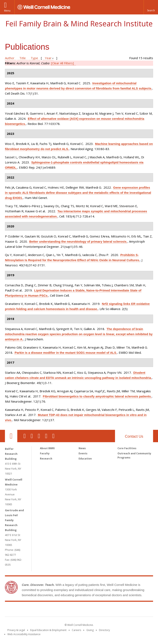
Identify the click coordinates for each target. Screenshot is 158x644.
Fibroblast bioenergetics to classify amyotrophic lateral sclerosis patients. (97, 396)
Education (85, 459)
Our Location (11, 436)
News (82, 448)
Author (10, 58)
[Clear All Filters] (62, 63)
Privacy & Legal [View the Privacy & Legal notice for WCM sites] (16, 630)
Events (83, 453)
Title (23, 58)
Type (34, 58)
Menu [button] (7, 11)
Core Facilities (127, 448)
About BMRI (47, 448)
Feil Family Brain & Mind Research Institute (79, 24)
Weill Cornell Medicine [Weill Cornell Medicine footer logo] (49, 610)
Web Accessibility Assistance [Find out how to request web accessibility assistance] (24, 634)
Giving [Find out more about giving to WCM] (90, 630)
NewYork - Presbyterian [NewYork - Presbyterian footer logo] (113, 610)
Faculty (45, 453)
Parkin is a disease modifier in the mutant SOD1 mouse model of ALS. (66, 353)
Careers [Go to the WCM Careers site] (76, 630)
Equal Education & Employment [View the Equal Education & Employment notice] (48, 630)
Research (46, 459)
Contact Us (134, 436)
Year (48, 58)
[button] (151, 7)
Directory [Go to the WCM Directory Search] (104, 630)
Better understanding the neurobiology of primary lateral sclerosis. (78, 241)
